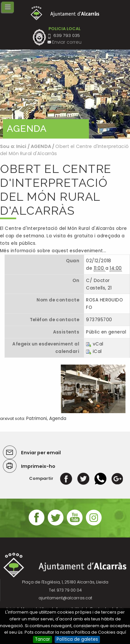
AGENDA (41, 146)
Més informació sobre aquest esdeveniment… (53, 251)
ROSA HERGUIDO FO (104, 304)
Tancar (43, 639)
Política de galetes (77, 639)
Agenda (58, 418)
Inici (21, 146)
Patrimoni (37, 418)
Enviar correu (67, 42)
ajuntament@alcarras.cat (65, 598)
